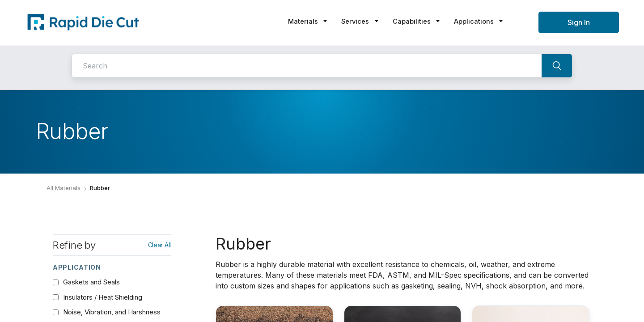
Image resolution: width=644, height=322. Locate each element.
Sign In (579, 22)
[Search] (557, 66)
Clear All (159, 245)
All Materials (64, 188)
